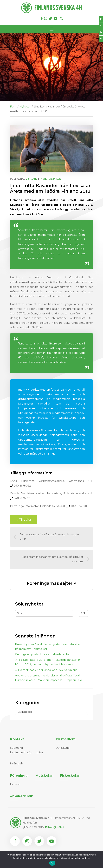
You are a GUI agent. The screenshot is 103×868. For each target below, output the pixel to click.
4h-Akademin (22, 796)
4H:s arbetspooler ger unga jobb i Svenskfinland (46, 670)
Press (57, 179)
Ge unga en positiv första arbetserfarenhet (43, 654)
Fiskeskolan (70, 775)
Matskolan (44, 775)
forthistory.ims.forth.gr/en (26, 752)
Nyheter (46, 179)
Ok (52, 863)
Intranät (15, 784)
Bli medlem (66, 739)
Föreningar (19, 775)
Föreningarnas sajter (52, 583)
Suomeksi (16, 748)
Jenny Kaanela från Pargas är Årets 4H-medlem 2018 (47, 537)
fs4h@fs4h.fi (54, 827)
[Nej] (99, 859)
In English (16, 764)
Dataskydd (63, 748)
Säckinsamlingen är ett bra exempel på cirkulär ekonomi (56, 559)
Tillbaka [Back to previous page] (24, 520)
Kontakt (17, 739)
